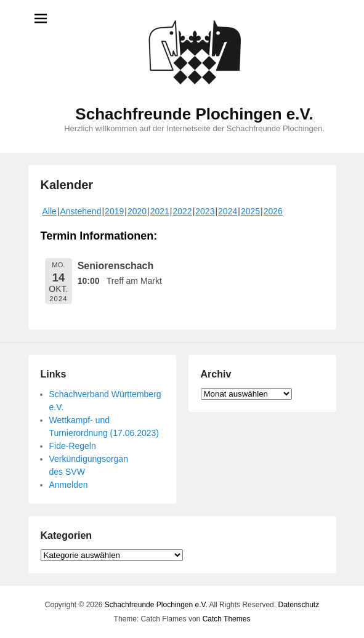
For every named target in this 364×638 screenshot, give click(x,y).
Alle (50, 211)
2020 (137, 211)
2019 (114, 211)
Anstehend (81, 211)
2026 (273, 211)
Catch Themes (227, 619)
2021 (160, 211)
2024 (228, 211)
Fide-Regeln (73, 446)
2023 (205, 211)
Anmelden (69, 485)
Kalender (67, 185)
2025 (250, 211)
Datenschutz (298, 605)
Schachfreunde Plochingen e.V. (194, 114)
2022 (182, 211)
